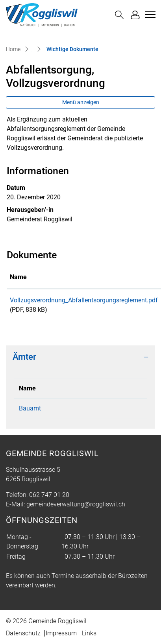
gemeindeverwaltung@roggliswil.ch (76, 504)
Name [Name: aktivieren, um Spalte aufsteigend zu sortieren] (18, 277)
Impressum (61, 633)
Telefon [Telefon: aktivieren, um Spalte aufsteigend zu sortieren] (88, 388)
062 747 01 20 (97, 408)
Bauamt (30, 408)
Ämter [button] (24, 357)
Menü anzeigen (81, 102)
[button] (119, 15)
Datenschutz (23, 633)
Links (89, 633)
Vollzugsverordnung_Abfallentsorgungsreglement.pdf (84, 300)
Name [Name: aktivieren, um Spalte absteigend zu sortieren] (27, 388)
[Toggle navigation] (149, 15)
